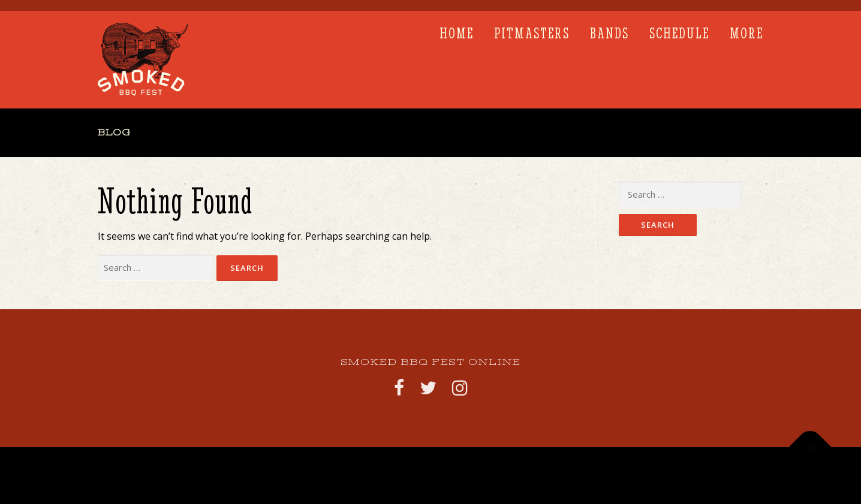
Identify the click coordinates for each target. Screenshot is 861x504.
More (746, 33)
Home (457, 33)
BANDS (609, 33)
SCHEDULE (679, 33)
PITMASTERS (532, 33)
